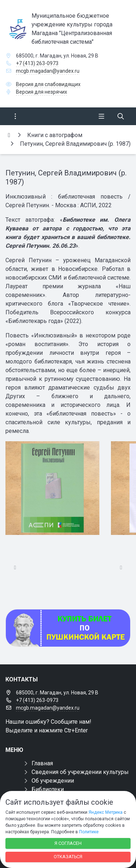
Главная (42, 763)
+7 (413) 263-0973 (37, 63)
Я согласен (68, 843)
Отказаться (68, 857)
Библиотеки (48, 789)
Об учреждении (53, 781)
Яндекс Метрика (106, 812)
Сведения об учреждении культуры (80, 772)
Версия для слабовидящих (48, 84)
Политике (89, 832)
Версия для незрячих (42, 92)
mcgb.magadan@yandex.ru (48, 71)
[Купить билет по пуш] (68, 628)
